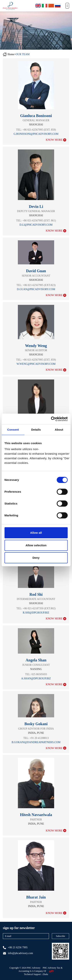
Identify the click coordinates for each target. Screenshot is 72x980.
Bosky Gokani (36, 724)
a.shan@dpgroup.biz (36, 678)
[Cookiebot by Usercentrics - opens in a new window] (51, 419)
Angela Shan (36, 660)
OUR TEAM (23, 54)
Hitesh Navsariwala (36, 815)
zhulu (45, 974)
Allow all (36, 533)
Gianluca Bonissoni (36, 116)
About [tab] (59, 430)
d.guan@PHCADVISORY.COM (36, 289)
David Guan (36, 271)
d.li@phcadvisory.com (36, 225)
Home (11, 54)
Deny (36, 558)
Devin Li (36, 207)
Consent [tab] (13, 430)
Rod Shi (36, 594)
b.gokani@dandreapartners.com (36, 742)
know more (56, 140)
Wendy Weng (36, 346)
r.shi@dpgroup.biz (36, 613)
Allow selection (36, 545)
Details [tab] (36, 430)
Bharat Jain (36, 897)
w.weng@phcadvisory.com (36, 364)
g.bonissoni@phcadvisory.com (36, 134)
